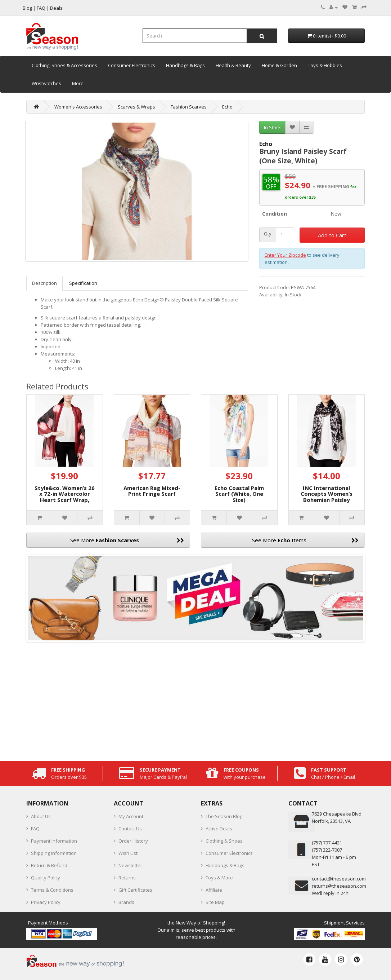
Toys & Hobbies (325, 65)
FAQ (35, 829)
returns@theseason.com (339, 886)
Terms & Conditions (52, 890)
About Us (41, 816)
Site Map (215, 902)
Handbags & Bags (185, 65)
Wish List (128, 853)
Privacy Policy (46, 902)
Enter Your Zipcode (285, 255)
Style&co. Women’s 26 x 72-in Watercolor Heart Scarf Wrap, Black (65, 497)
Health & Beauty (233, 65)
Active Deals (219, 829)
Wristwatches (46, 83)
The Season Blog (224, 816)
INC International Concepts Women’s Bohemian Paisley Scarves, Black (327, 497)
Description (44, 283)
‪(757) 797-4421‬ (327, 843)
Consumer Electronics (132, 65)
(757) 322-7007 (327, 850)
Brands (126, 902)
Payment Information (54, 841)
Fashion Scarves (189, 107)
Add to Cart (332, 235)
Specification (83, 283)
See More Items (305, 540)
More (78, 83)
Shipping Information (54, 853)
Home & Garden (279, 65)
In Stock (272, 127)
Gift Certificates (135, 890)
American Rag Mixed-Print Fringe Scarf (152, 491)
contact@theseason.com (339, 879)
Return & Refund (49, 865)
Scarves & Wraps (136, 107)
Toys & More (219, 878)
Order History (133, 841)
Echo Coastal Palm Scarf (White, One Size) (239, 494)
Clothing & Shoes (224, 841)
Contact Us (130, 829)
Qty (268, 234)
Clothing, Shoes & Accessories (64, 65)
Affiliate (214, 890)
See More (127, 540)
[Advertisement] (195, 699)
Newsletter (130, 865)
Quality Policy (46, 878)
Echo (227, 107)
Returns (127, 878)
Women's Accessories (78, 107)
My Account (131, 816)
